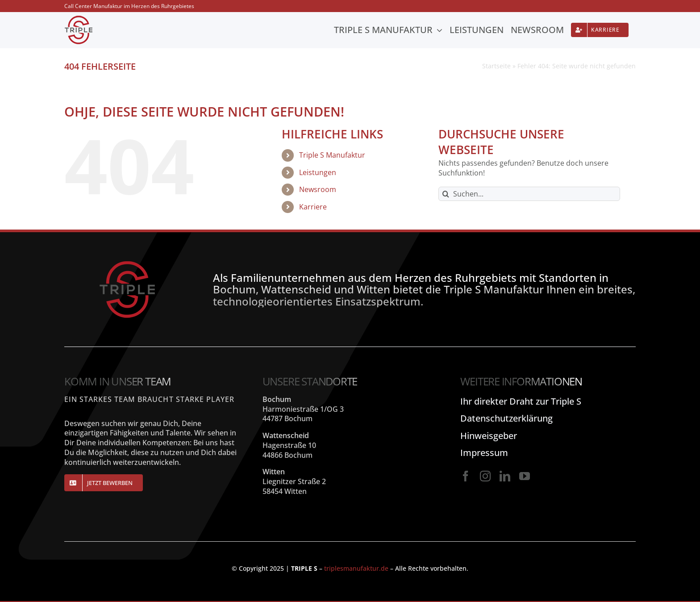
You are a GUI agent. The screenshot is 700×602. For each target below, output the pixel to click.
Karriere (313, 207)
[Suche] (446, 194)
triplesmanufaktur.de (356, 568)
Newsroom (318, 189)
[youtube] (525, 476)
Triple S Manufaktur (332, 155)
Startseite (496, 66)
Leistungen (318, 172)
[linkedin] (505, 476)
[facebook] (466, 476)
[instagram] (485, 476)
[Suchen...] (529, 194)
